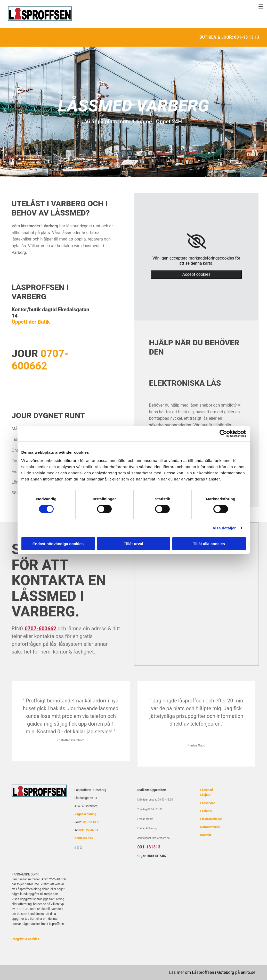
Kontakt (206, 835)
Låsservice (208, 803)
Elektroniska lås (211, 819)
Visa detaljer (224, 528)
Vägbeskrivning (85, 814)
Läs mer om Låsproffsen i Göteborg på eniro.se (212, 972)
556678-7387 (157, 856)
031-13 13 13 (247, 37)
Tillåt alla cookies (209, 543)
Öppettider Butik (31, 322)
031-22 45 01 (89, 830)
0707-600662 (40, 360)
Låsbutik (206, 811)
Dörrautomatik (210, 827)
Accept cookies (196, 274)
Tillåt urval (133, 543)
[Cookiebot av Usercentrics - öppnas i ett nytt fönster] (223, 434)
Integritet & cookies (25, 939)
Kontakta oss (84, 838)
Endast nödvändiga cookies (58, 543)
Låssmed (207, 790)
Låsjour (205, 795)
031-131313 (149, 847)
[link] (196, 241)
